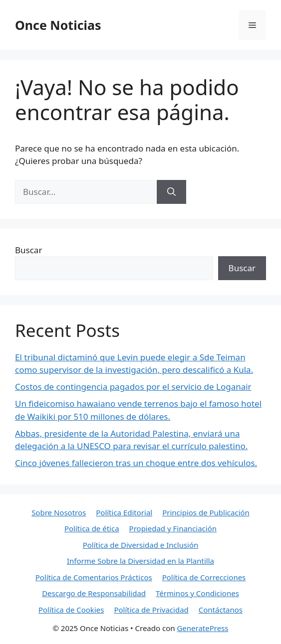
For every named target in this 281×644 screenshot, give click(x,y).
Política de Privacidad (151, 610)
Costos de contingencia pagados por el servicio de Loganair (133, 387)
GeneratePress (202, 628)
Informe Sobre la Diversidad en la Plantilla (140, 561)
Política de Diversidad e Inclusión (141, 545)
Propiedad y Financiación (173, 528)
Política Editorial (124, 512)
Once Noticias (58, 25)
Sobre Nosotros (59, 512)
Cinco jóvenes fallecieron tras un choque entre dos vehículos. (136, 463)
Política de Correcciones (204, 577)
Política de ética (92, 528)
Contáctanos (221, 610)
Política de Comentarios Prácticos (94, 577)
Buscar (28, 250)
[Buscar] (171, 192)
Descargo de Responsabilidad (94, 593)
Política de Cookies (71, 610)
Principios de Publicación (206, 512)
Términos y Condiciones (197, 593)
